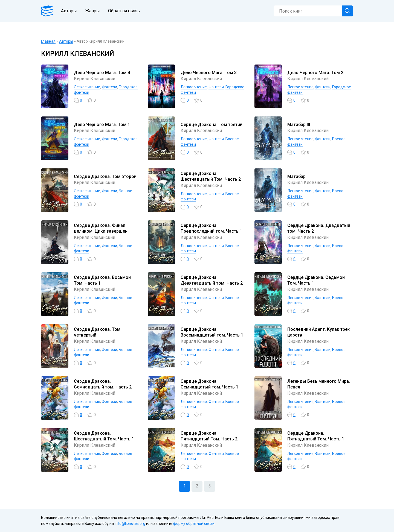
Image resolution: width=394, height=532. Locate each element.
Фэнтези (109, 87)
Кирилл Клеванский (95, 79)
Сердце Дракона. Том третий (212, 125)
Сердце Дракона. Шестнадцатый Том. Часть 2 (211, 176)
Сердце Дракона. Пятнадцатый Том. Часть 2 (209, 436)
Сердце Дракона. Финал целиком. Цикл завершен (101, 228)
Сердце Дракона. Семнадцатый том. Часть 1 (209, 384)
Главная (48, 41)
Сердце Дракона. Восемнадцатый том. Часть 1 (212, 332)
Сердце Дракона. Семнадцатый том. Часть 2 (103, 384)
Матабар (296, 176)
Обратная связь (124, 11)
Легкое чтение (87, 87)
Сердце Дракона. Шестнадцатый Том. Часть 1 (104, 436)
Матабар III (299, 125)
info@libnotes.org (130, 524)
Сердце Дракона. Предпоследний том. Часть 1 (211, 228)
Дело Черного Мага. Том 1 (102, 125)
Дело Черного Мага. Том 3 (209, 73)
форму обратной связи (194, 524)
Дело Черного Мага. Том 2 (315, 73)
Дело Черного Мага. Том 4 (102, 73)
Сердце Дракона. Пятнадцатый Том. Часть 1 (316, 436)
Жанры (92, 11)
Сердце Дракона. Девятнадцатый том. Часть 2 (212, 280)
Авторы (69, 11)
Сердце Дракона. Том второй (105, 176)
